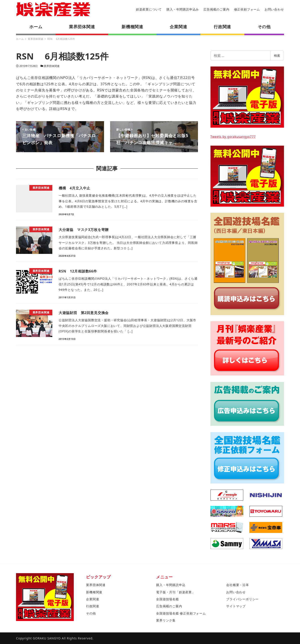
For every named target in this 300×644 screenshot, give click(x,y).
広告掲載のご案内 (216, 9)
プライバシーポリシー (242, 599)
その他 (91, 613)
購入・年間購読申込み (183, 9)
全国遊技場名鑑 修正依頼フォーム (181, 613)
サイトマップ (236, 606)
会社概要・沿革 (238, 585)
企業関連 (93, 599)
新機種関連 (94, 592)
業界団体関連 (52, 66)
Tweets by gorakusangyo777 (233, 137)
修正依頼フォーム (247, 9)
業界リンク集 (166, 620)
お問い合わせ (274, 9)
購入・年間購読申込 (171, 585)
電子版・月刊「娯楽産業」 (176, 592)
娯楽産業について (149, 9)
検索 (277, 55)
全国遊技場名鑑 (168, 599)
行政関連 (93, 606)
